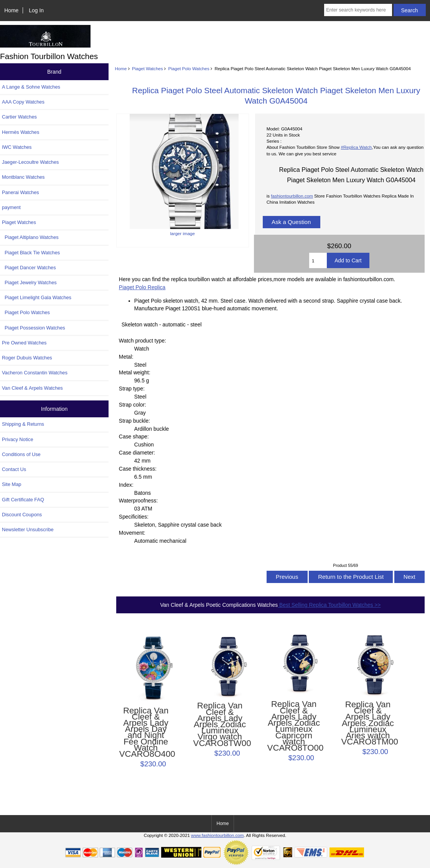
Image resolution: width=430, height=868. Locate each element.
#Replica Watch (357, 147)
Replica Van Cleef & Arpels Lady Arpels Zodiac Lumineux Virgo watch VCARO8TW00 (220, 725)
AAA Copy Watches (23, 102)
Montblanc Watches (23, 177)
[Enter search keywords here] (358, 10)
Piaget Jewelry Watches (29, 282)
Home (11, 10)
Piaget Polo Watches (189, 68)
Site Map (12, 484)
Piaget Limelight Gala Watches (37, 297)
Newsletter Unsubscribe (28, 530)
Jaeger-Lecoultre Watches (30, 162)
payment (11, 207)
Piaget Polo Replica (142, 287)
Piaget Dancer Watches (29, 268)
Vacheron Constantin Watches (35, 373)
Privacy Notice (17, 439)
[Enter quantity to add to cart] (318, 260)
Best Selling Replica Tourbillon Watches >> (329, 605)
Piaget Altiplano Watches (30, 237)
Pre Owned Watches (24, 343)
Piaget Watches (147, 68)
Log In (36, 10)
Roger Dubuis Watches (27, 358)
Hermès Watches (21, 132)
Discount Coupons (22, 515)
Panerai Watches (21, 192)
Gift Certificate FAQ (23, 500)
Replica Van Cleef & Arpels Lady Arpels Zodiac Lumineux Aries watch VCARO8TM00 (368, 723)
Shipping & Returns (23, 424)
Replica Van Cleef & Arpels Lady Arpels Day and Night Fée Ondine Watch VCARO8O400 (146, 733)
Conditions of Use (21, 454)
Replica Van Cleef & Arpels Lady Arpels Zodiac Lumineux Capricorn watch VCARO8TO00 (294, 726)
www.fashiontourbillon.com (217, 835)
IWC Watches (17, 147)
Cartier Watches (19, 117)
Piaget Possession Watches (34, 328)
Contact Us (14, 469)
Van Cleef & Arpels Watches (32, 388)
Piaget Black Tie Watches (31, 253)
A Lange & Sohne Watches (31, 87)
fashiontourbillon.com (292, 196)
